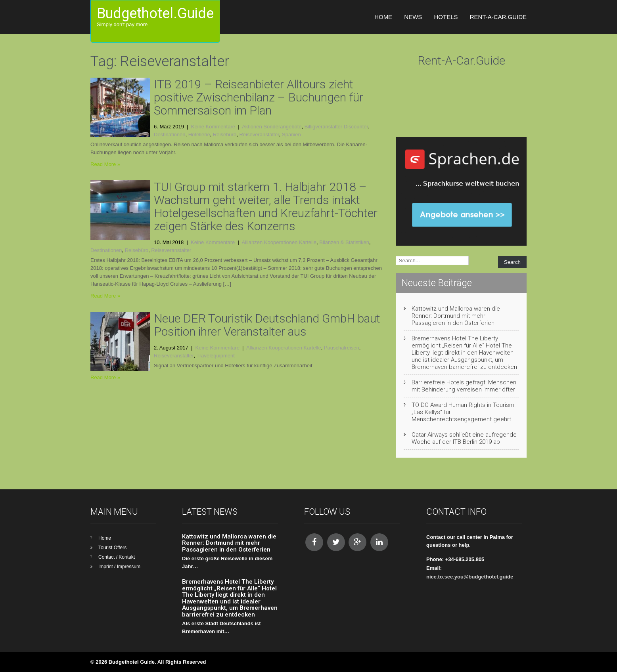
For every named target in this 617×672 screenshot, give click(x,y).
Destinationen (170, 135)
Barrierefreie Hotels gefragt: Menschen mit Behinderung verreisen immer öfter (464, 386)
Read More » (105, 164)
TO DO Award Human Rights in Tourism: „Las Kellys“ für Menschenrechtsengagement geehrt (464, 412)
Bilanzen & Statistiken (344, 242)
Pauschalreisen (342, 348)
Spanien (291, 135)
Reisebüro (225, 135)
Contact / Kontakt (117, 557)
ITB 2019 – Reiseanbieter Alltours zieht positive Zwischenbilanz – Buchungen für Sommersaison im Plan (259, 97)
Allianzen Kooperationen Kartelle (279, 242)
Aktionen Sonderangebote (272, 127)
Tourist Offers (112, 548)
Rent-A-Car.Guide (498, 17)
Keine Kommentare (213, 127)
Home (383, 17)
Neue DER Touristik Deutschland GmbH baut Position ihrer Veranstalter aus (267, 325)
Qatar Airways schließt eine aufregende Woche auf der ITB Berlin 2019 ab (464, 438)
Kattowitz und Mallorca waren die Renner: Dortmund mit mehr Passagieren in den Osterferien (456, 316)
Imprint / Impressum (119, 567)
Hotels (446, 17)
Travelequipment (215, 356)
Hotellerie (199, 135)
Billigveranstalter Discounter (336, 127)
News (413, 17)
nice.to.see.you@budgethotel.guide (470, 577)
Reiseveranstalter (259, 135)
